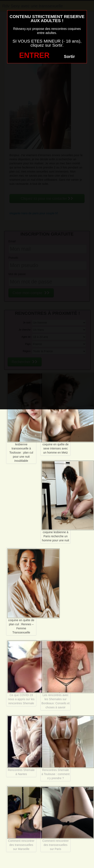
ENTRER (34, 55)
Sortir (69, 56)
